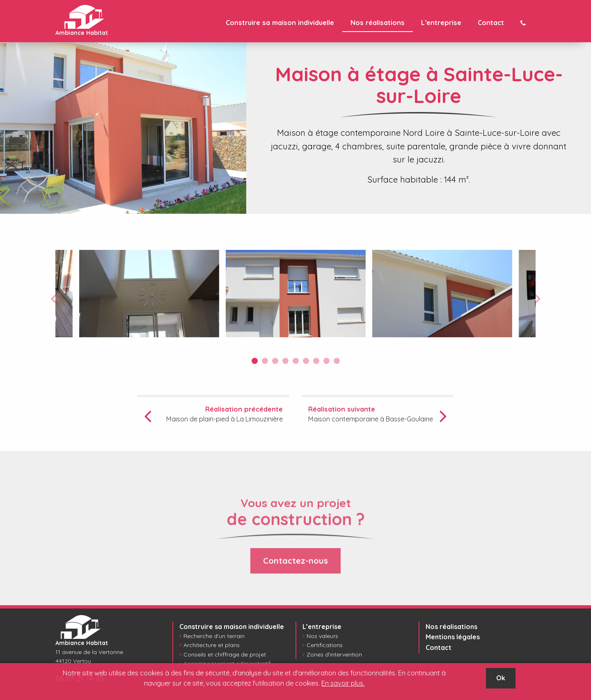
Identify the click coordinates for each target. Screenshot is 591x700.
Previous (53, 298)
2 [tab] (265, 361)
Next (538, 298)
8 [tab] (326, 361)
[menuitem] (280, 23)
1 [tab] (255, 361)
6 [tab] (306, 361)
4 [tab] (285, 361)
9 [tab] (337, 361)
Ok (501, 678)
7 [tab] (316, 361)
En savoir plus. (343, 683)
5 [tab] (296, 361)
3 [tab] (275, 361)
